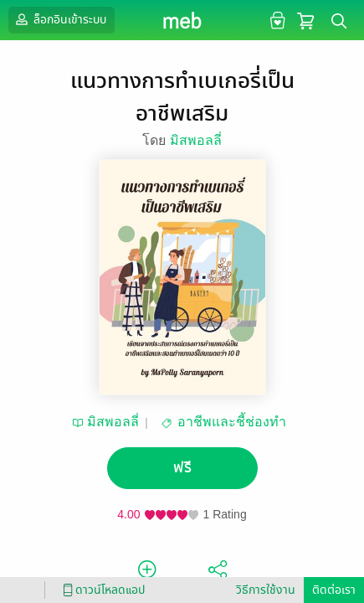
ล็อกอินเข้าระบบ (59, 19)
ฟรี (182, 468)
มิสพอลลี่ (196, 140)
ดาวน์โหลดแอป (101, 590)
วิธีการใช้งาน (266, 590)
